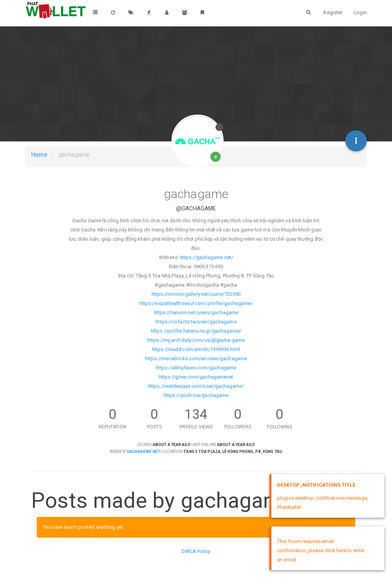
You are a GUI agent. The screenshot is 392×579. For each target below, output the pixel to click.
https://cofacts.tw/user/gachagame (196, 322)
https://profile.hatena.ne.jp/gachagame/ (196, 331)
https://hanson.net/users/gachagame (196, 312)
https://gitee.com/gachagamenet (196, 377)
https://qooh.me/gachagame (196, 395)
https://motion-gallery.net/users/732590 (196, 294)
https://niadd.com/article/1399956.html (196, 349)
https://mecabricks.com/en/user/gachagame (196, 358)
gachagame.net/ (144, 452)
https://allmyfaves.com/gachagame (196, 368)
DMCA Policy (196, 551)
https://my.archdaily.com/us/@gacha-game (196, 340)
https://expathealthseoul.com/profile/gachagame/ (196, 303)
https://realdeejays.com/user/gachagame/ (196, 386)
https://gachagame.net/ (207, 257)
